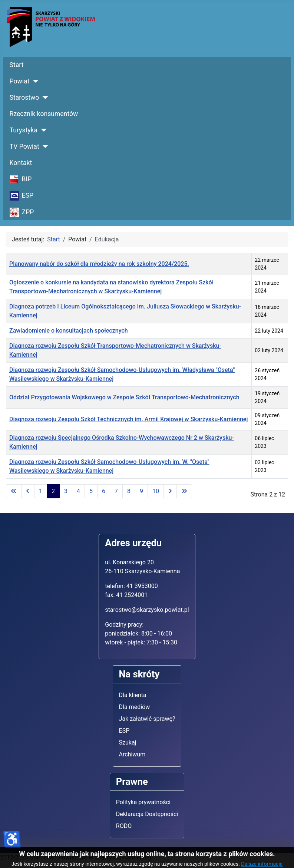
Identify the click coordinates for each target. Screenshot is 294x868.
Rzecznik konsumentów (44, 114)
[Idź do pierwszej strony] (14, 491)
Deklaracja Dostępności (147, 814)
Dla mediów (135, 707)
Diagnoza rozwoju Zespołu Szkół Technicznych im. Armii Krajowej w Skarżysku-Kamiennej (128, 419)
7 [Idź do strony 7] (116, 491)
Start (17, 65)
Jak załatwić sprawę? (147, 719)
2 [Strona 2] (53, 491)
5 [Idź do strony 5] (91, 491)
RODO (124, 826)
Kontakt (21, 163)
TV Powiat (24, 146)
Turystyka (24, 130)
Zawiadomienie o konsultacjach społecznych (69, 331)
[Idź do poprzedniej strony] (28, 491)
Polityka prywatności (143, 802)
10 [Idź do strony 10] (156, 491)
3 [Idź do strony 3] (66, 491)
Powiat (20, 81)
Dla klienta (133, 695)
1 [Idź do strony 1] (41, 491)
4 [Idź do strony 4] (78, 491)
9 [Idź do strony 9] (141, 491)
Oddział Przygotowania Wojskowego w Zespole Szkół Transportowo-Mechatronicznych (124, 397)
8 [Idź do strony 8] (129, 491)
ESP (124, 731)
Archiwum (132, 754)
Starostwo (24, 98)
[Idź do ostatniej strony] (184, 491)
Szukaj (128, 742)
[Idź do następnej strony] (170, 491)
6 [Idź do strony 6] (104, 491)
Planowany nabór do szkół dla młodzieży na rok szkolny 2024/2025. (99, 264)
